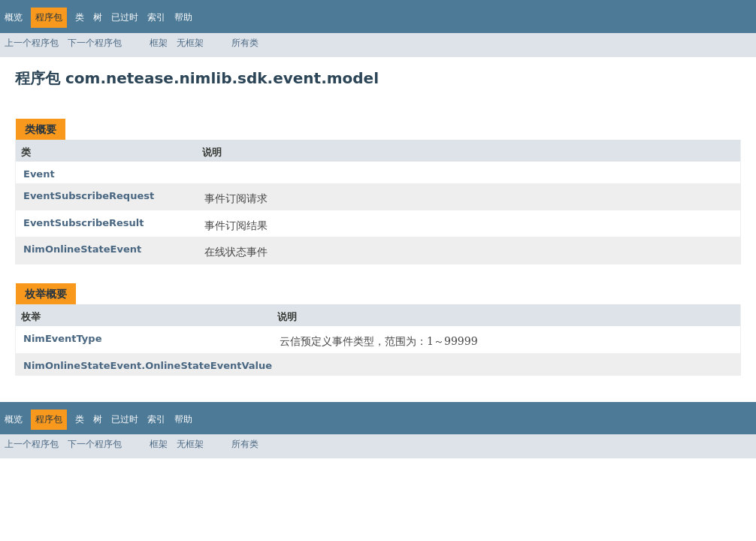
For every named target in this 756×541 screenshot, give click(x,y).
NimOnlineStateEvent (82, 249)
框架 (159, 43)
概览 (14, 17)
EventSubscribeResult (84, 223)
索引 (156, 17)
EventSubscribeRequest (89, 196)
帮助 (183, 17)
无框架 (190, 43)
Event (39, 174)
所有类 (245, 43)
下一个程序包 (95, 43)
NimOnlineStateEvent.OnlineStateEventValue (148, 366)
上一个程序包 (32, 43)
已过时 (125, 17)
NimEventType (62, 339)
